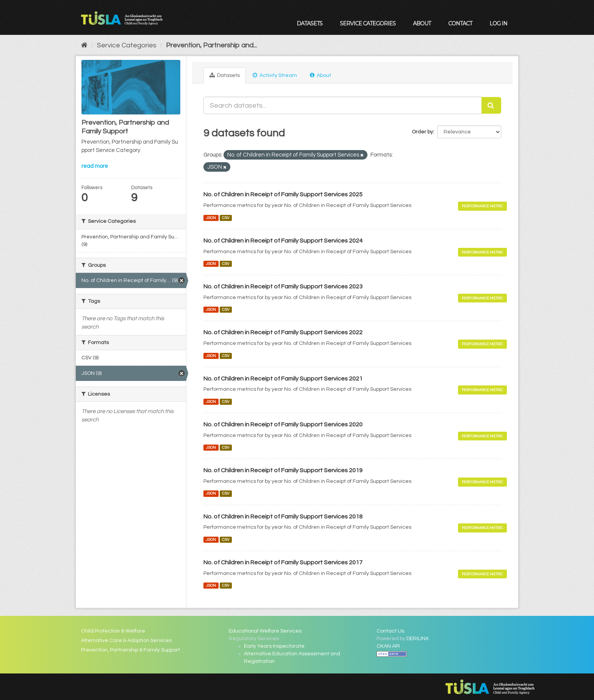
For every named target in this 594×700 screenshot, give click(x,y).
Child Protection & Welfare (113, 631)
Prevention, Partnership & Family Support (131, 650)
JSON (211, 218)
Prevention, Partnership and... (211, 45)
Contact (460, 23)
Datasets (310, 23)
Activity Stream (275, 75)
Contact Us (390, 631)
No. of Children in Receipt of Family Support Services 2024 (283, 241)
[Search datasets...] (343, 105)
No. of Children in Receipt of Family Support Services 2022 (283, 332)
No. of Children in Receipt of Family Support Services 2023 (283, 287)
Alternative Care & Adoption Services (126, 640)
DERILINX (418, 639)
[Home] (84, 45)
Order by (422, 132)
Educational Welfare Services (265, 631)
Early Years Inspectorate (274, 646)
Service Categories (368, 23)
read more (95, 166)
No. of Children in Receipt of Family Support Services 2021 (283, 379)
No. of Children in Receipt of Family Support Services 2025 (283, 194)
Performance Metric (482, 206)
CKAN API (388, 646)
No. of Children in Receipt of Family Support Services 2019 (283, 470)
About (422, 23)
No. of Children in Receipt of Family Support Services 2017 (283, 562)
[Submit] (491, 105)
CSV (226, 218)
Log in (498, 23)
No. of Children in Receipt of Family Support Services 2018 (283, 517)
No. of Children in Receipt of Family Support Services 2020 (283, 424)
